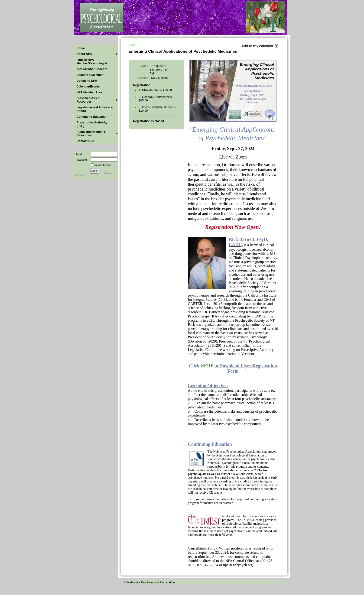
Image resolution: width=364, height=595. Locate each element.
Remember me (103, 165)
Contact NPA (86, 141)
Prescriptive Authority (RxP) (92, 124)
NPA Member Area (89, 92)
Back (132, 45)
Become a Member (90, 75)
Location (143, 78)
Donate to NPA (87, 81)
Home (81, 48)
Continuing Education (92, 117)
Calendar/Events (88, 86)
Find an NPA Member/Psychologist (92, 61)
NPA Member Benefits (92, 69)
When (144, 66)
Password (80, 160)
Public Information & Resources (91, 133)
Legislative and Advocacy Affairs (95, 109)
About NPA (84, 54)
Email (78, 154)
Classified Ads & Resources (88, 100)
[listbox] (261, 46)
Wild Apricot (253, 591)
